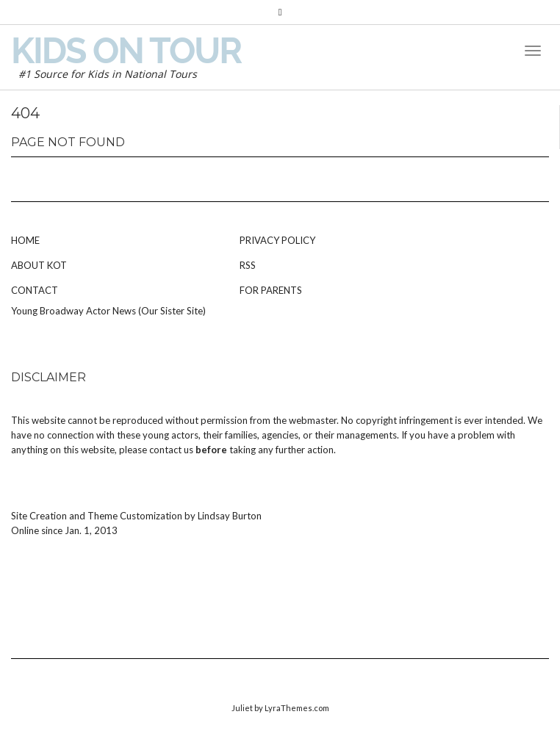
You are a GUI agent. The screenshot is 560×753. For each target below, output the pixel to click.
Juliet (242, 708)
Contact (35, 290)
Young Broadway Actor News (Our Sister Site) (108, 311)
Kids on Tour (126, 51)
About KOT (39, 265)
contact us (171, 450)
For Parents (271, 290)
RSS (248, 265)
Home (25, 240)
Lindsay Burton (230, 516)
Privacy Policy (277, 240)
